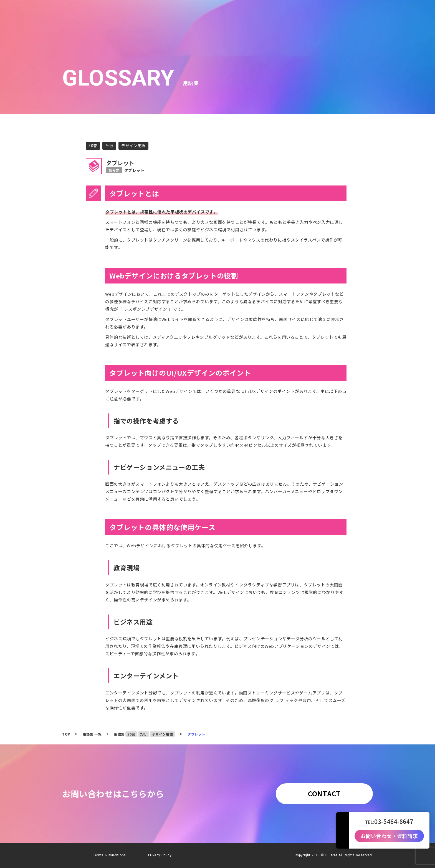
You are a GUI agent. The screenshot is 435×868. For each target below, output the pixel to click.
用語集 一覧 (92, 734)
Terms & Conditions (109, 855)
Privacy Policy (160, 855)
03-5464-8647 (394, 821)
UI (244, 391)
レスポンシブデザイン (145, 309)
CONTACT (324, 793)
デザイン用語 (133, 145)
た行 (109, 145)
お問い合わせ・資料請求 (389, 836)
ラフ (279, 700)
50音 (93, 145)
